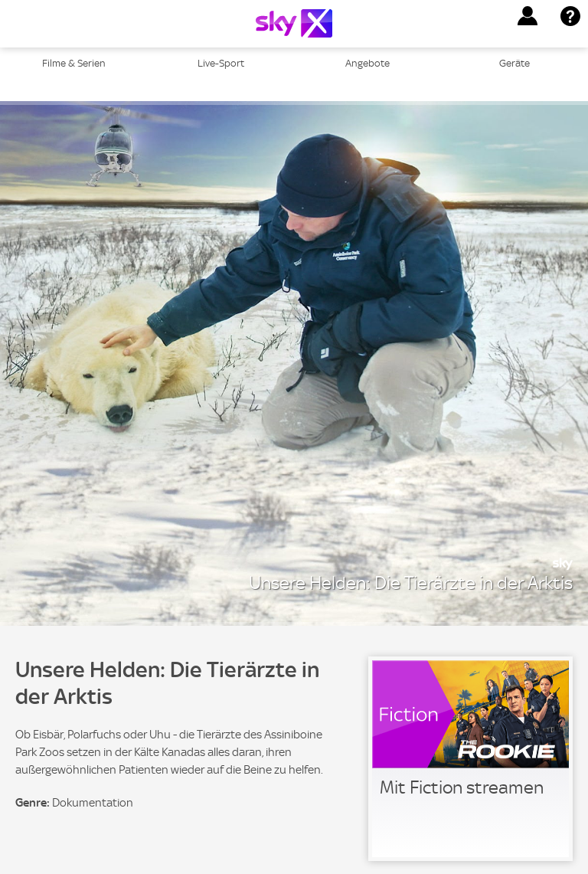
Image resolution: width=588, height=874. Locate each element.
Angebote (367, 63)
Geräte (514, 63)
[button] (528, 16)
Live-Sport (221, 63)
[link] (470, 759)
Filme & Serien (74, 63)
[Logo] (294, 23)
